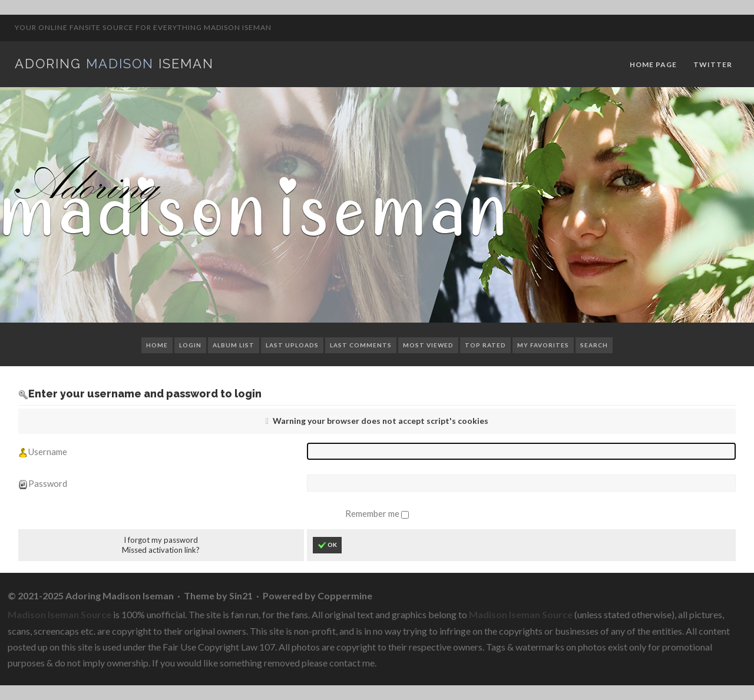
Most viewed (428, 345)
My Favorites (543, 345)
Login (190, 345)
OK (327, 545)
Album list (234, 345)
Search (594, 345)
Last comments (361, 345)
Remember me (373, 513)
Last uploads (292, 345)
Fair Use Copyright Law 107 (219, 647)
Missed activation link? (161, 550)
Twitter (713, 64)
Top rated (485, 345)
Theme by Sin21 (218, 596)
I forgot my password (161, 540)
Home (157, 345)
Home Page (653, 64)
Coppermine (345, 596)
